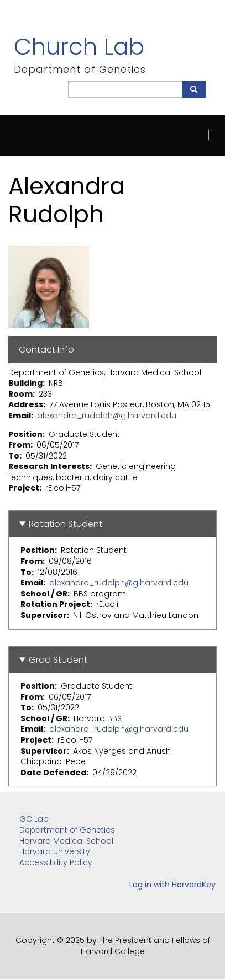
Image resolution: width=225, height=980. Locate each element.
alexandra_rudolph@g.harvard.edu (107, 416)
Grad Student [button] (58, 660)
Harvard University (55, 851)
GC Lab (34, 819)
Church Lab (79, 47)
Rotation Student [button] (66, 524)
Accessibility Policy (56, 862)
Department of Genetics (67, 830)
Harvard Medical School (66, 841)
